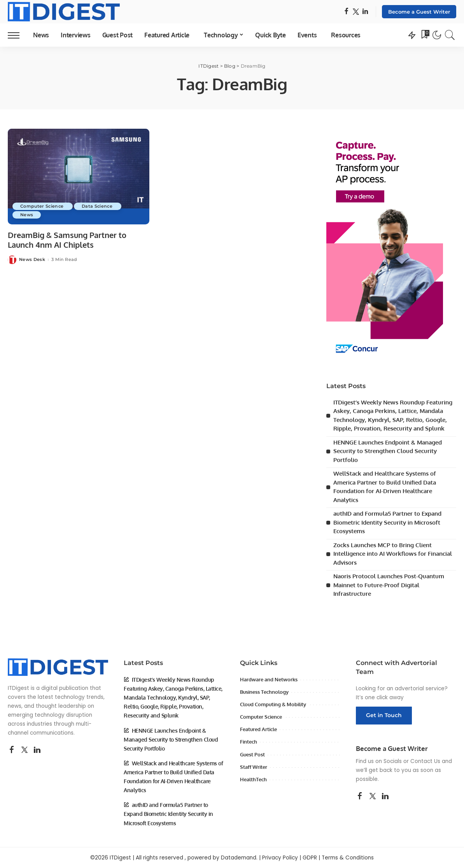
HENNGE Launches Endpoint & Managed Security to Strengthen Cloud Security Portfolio (388, 451)
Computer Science (43, 206)
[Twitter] (356, 12)
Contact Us (425, 761)
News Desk (32, 260)
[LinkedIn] (365, 12)
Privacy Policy (280, 858)
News (27, 215)
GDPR (310, 858)
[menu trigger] (18, 35)
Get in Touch (384, 715)
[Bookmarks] (425, 35)
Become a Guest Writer (419, 12)
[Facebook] (346, 12)
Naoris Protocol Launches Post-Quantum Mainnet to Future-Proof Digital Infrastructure (389, 585)
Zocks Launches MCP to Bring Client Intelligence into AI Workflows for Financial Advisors (393, 554)
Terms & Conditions (348, 858)
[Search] (450, 35)
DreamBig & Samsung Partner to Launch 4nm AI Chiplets (67, 240)
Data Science (98, 206)
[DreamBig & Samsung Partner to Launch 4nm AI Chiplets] (79, 177)
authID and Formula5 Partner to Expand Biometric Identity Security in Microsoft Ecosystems (387, 522)
